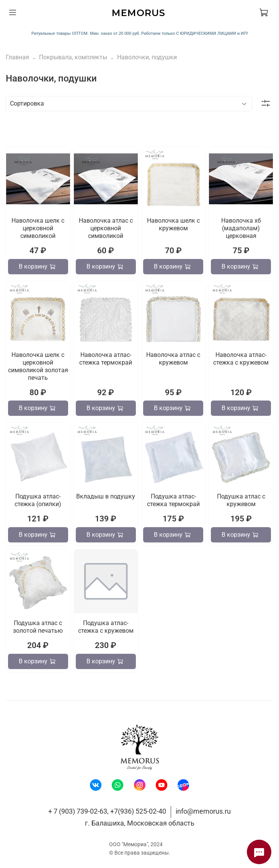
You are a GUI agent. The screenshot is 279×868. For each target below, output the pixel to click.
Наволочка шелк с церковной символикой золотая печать (38, 366)
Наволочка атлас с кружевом (173, 359)
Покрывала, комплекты (73, 57)
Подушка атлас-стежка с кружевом (106, 627)
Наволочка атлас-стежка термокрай (106, 359)
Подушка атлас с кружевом (241, 500)
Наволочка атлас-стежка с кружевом (241, 359)
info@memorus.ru (203, 811)
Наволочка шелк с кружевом (173, 224)
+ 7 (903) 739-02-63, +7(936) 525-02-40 (107, 811)
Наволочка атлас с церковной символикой (106, 228)
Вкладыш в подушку (106, 496)
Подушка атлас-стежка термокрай (173, 500)
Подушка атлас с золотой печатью (38, 627)
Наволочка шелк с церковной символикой (38, 228)
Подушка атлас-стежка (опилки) (38, 500)
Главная (17, 57)
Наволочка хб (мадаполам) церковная (241, 228)
